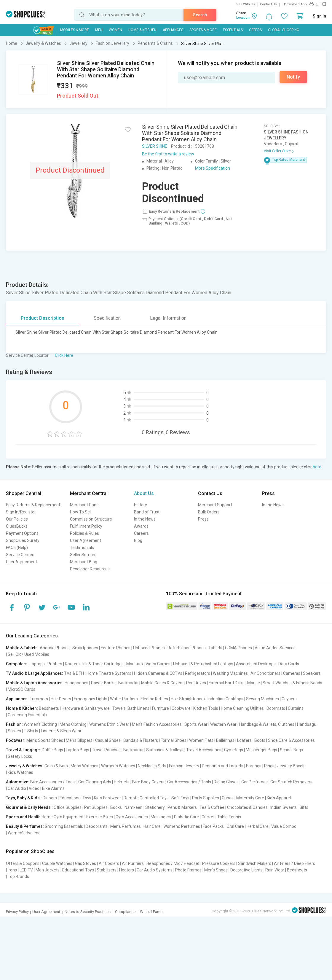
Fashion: (14, 724)
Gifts (304, 807)
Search (200, 15)
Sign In (319, 16)
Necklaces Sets (152, 766)
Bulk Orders (209, 512)
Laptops (37, 664)
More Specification (213, 168)
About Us (144, 493)
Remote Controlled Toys (146, 798)
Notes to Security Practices (88, 912)
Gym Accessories (132, 817)
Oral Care (235, 826)
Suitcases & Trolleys (165, 750)
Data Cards (289, 664)
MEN (99, 30)
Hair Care (152, 826)
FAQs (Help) (17, 548)
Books (116, 807)
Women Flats (201, 740)
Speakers (312, 673)
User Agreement (21, 562)
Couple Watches (57, 863)
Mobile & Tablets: (22, 648)
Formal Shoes (174, 740)
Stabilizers (107, 870)
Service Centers (21, 555)
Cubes (228, 798)
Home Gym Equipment (63, 817)
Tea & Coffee (212, 807)
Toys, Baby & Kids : (24, 798)
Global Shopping (284, 30)
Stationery (155, 807)
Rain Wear (275, 870)
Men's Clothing (73, 724)
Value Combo (284, 826)
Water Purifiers (124, 699)
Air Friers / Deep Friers (295, 863)
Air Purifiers (133, 863)
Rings (269, 766)
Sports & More (203, 30)
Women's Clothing (40, 724)
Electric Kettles (154, 699)
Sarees (14, 731)
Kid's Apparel (279, 798)
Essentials (233, 30)
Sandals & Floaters (141, 740)
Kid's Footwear (107, 798)
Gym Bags (234, 750)
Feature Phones (116, 648)
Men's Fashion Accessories (157, 724)
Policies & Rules (84, 533)
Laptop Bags (78, 750)
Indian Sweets (284, 807)
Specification (107, 318)
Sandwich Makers (255, 863)
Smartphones (85, 648)
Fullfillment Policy (86, 526)
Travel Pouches (106, 750)
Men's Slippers (79, 740)
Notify (293, 77)
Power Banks (103, 683)
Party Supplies (206, 798)
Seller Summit (83, 555)
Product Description (43, 318)
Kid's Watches (20, 772)
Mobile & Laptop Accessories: (35, 683)
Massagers (161, 817)
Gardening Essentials (27, 715)
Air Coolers (109, 863)
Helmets (122, 782)
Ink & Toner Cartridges (103, 664)
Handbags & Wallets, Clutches (267, 724)
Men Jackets (48, 870)
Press (203, 519)
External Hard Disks (227, 683)
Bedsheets (49, 708)
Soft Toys (180, 798)
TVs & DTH (74, 673)
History (141, 505)
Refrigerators (198, 673)
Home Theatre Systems (109, 673)
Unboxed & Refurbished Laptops (203, 664)
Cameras (292, 673)
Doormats (276, 708)
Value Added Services (275, 648)
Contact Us (268, 4)
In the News (145, 519)
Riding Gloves (226, 782)
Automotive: (18, 782)
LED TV (26, 870)
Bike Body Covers (148, 782)
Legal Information (168, 318)
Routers (72, 664)
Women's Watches (118, 766)
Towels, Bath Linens (131, 708)
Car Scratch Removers (291, 782)
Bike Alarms (53, 788)
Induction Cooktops (225, 699)
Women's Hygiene (24, 833)
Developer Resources (90, 569)
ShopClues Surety (23, 540)
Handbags (307, 724)
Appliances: (17, 699)
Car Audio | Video (24, 788)
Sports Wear (196, 724)
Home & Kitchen (142, 30)
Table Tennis (229, 817)
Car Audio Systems (155, 870)
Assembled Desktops (256, 664)
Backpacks (128, 683)
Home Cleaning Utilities (242, 708)
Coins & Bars (56, 766)
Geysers (289, 699)
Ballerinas (225, 740)
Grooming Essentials (64, 826)
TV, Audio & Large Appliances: (35, 673)
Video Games (158, 664)
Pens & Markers (182, 807)
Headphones (76, 683)
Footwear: (16, 740)
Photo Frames (188, 870)
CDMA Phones (238, 648)
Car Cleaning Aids (95, 782)
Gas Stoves (86, 863)
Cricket (208, 817)
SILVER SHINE (155, 146)
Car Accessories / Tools (189, 782)
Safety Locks (20, 756)
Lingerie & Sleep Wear (61, 731)
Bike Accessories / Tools (53, 782)
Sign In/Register (21, 512)
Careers (141, 533)
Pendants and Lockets (223, 766)
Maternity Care (250, 798)
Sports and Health (23, 817)
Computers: (17, 664)
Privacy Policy (17, 912)
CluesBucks (17, 526)
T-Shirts (31, 731)
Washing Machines (230, 673)
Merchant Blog (84, 562)
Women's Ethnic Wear (109, 724)
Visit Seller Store (277, 151)
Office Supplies (68, 807)
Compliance (125, 912)
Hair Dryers (61, 699)
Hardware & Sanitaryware (86, 708)
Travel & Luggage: (23, 750)
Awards (141, 526)
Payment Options (22, 533)
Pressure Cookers (219, 863)
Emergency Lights (91, 699)
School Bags (291, 750)
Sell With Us (246, 4)
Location (243, 18)
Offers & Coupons (23, 863)
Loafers (244, 740)
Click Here (64, 355)
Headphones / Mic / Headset (173, 863)
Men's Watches (84, 766)
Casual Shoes (108, 740)
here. (317, 467)
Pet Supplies (96, 807)
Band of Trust (147, 512)
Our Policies (17, 519)
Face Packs (213, 826)
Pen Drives (196, 683)
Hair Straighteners (188, 699)
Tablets (215, 648)
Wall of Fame (151, 912)
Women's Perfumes (182, 826)
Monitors (135, 664)
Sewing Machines (262, 699)
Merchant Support (215, 505)
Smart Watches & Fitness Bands (292, 683)
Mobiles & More (75, 30)
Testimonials (82, 548)
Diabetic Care (186, 817)
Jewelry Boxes (291, 766)
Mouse (254, 683)
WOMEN (115, 30)
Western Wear (223, 724)
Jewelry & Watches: (25, 766)
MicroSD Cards (21, 689)
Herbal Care (258, 826)
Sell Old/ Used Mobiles (28, 654)
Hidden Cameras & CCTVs (158, 673)
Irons (12, 870)
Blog (138, 540)
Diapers (50, 798)
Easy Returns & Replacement (33, 505)
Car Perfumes (254, 782)
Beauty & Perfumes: (25, 826)
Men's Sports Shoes (45, 740)
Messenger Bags (261, 750)
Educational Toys (75, 798)
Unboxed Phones (149, 648)
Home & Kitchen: (22, 708)
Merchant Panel (85, 505)
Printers (55, 664)
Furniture (161, 708)
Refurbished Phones (187, 648)
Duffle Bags (52, 750)
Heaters (127, 870)
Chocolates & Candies (247, 807)
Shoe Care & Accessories (291, 740)
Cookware (181, 708)
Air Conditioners (265, 673)
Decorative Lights (246, 870)
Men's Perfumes (126, 826)
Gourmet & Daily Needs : (29, 807)
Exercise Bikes (100, 817)
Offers (255, 30)
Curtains (296, 708)
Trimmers (39, 699)
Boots (260, 740)
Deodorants (97, 826)
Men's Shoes (216, 870)
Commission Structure (91, 519)
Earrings (254, 766)
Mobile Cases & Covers (162, 683)
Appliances (173, 30)
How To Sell (81, 512)
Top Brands (18, 876)
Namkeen (134, 807)
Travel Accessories (204, 750)
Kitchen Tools (206, 708)
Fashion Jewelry (184, 766)
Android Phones (55, 648)
